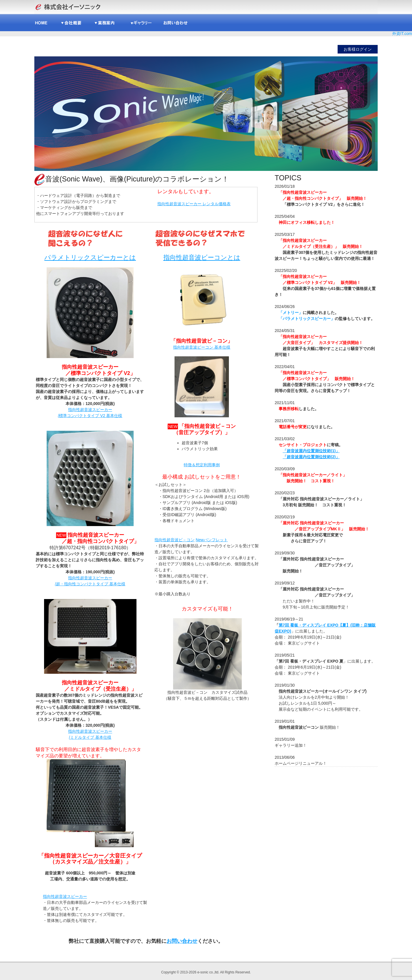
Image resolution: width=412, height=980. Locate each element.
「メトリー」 (291, 313)
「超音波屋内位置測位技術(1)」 (311, 451)
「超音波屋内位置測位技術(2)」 (311, 457)
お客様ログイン (358, 49)
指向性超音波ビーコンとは (202, 257)
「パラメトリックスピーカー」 (307, 319)
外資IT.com (402, 33)
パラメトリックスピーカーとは (90, 257)
